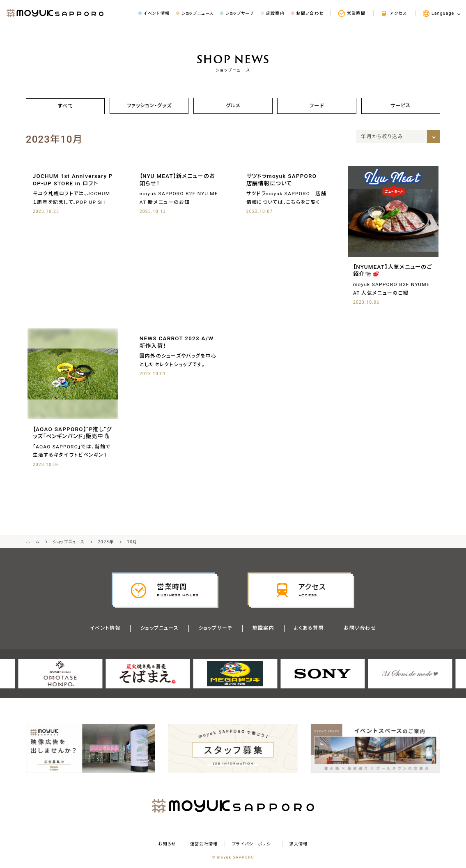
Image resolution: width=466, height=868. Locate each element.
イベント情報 (105, 629)
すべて (65, 106)
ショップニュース (159, 629)
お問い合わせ (360, 629)
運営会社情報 (204, 845)
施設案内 (263, 629)
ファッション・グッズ (149, 106)
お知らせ (167, 845)
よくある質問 (309, 629)
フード (317, 106)
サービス (400, 106)
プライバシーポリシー (254, 845)
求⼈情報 (298, 845)
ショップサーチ (215, 629)
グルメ (233, 106)
